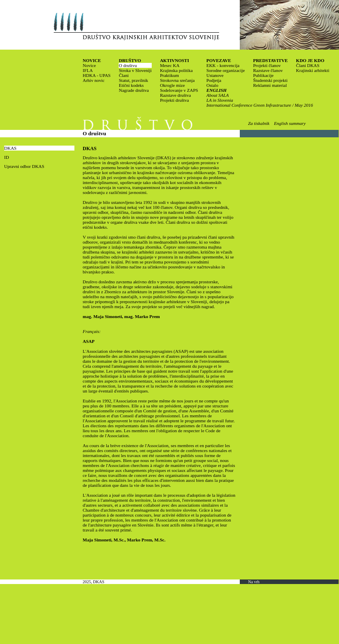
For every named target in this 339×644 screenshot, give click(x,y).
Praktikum (169, 75)
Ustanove (215, 75)
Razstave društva (175, 95)
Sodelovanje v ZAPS (179, 90)
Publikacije (263, 75)
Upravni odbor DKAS (24, 166)
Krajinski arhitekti (313, 70)
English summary (290, 123)
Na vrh (254, 582)
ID (7, 157)
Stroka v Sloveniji (135, 70)
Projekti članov (267, 65)
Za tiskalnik (259, 123)
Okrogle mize (172, 85)
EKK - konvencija (223, 65)
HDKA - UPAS (97, 75)
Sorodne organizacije (226, 70)
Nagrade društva (134, 90)
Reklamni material (270, 85)
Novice (89, 65)
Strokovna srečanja (177, 80)
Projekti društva (174, 100)
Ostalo (212, 85)
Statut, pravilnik (133, 80)
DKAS (10, 148)
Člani (124, 75)
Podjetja (214, 80)
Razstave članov (268, 70)
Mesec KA (170, 65)
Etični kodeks (131, 85)
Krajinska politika (176, 70)
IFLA (88, 70)
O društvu (128, 65)
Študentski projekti (270, 80)
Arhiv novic (94, 80)
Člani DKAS (308, 65)
